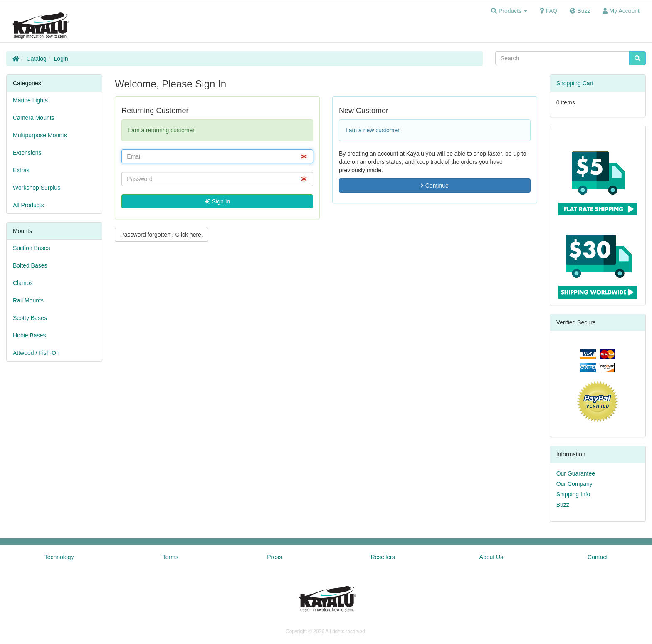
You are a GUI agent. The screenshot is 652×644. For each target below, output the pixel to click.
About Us (491, 557)
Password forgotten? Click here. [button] (161, 235)
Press (274, 557)
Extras (21, 170)
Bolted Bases (30, 265)
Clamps (23, 283)
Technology (59, 557)
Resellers (383, 557)
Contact (598, 557)
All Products (28, 205)
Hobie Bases (29, 335)
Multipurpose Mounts (40, 135)
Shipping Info (573, 494)
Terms (170, 557)
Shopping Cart (575, 83)
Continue (435, 186)
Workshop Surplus (37, 188)
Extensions (27, 153)
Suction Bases (32, 248)
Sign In (217, 201)
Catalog (37, 59)
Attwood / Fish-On (36, 353)
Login (61, 59)
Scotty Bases (30, 318)
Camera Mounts (34, 118)
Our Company (574, 484)
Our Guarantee (576, 473)
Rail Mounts (28, 300)
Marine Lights (30, 100)
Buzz (563, 505)
